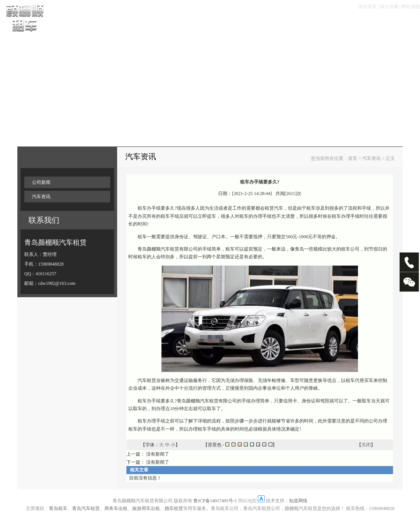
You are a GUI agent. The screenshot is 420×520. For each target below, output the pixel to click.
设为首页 (367, 7)
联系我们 (388, 24)
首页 (84, 24)
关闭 (366, 445)
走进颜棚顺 (352, 24)
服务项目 (244, 24)
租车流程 (144, 24)
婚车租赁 (174, 508)
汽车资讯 (41, 197)
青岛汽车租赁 (86, 508)
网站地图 (411, 7)
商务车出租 (116, 508)
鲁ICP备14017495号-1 (215, 501)
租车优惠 (211, 24)
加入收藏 (389, 7)
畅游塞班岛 (280, 24)
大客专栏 (316, 24)
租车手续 (178, 24)
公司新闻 (41, 182)
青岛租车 (58, 508)
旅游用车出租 (146, 508)
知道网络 (298, 501)
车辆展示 (111, 24)
